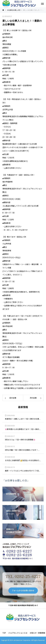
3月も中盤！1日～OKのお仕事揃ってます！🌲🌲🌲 (23, 450)
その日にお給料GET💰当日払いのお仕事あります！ (23, 461)
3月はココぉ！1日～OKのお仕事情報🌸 (20, 440)
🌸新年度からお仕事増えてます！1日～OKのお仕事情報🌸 (23, 429)
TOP (4, 633)
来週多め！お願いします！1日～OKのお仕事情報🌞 (23, 419)
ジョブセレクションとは (18, 633)
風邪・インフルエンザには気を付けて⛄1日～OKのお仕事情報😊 (23, 471)
